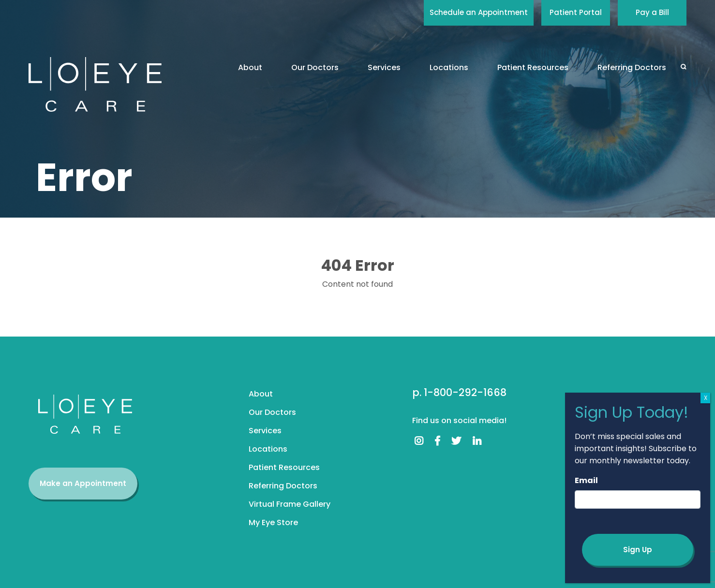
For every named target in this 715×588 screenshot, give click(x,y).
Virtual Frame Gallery (290, 504)
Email (586, 480)
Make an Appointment (83, 483)
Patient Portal (576, 12)
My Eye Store (273, 522)
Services (384, 67)
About (250, 67)
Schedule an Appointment (479, 12)
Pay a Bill (652, 12)
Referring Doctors (632, 67)
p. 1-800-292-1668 (459, 392)
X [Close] (706, 398)
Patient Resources (533, 67)
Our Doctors (315, 67)
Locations (449, 67)
